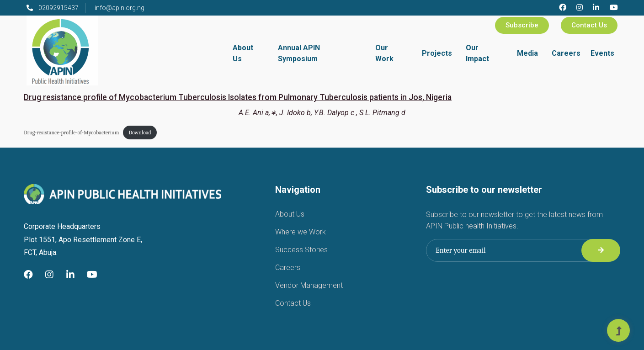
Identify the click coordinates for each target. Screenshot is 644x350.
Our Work (384, 53)
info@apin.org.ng (120, 8)
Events (602, 53)
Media (527, 53)
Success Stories (301, 250)
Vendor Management (309, 285)
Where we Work (301, 232)
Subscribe (522, 25)
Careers (566, 53)
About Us (243, 53)
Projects (437, 53)
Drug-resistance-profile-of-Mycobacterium (71, 133)
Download (140, 133)
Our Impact (477, 53)
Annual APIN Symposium (299, 53)
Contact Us (589, 25)
